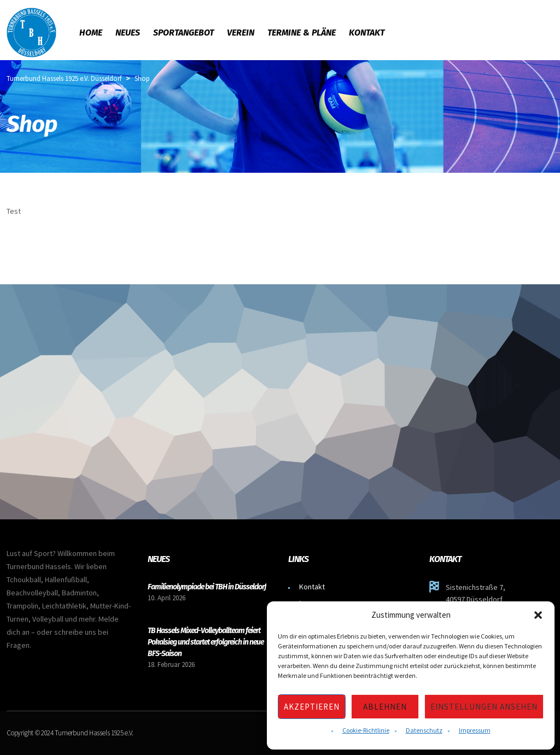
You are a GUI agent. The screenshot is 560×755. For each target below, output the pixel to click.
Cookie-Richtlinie (366, 730)
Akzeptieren (312, 707)
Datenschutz (424, 730)
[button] (538, 615)
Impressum (475, 730)
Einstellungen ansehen (484, 707)
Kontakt (312, 587)
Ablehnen (385, 707)
